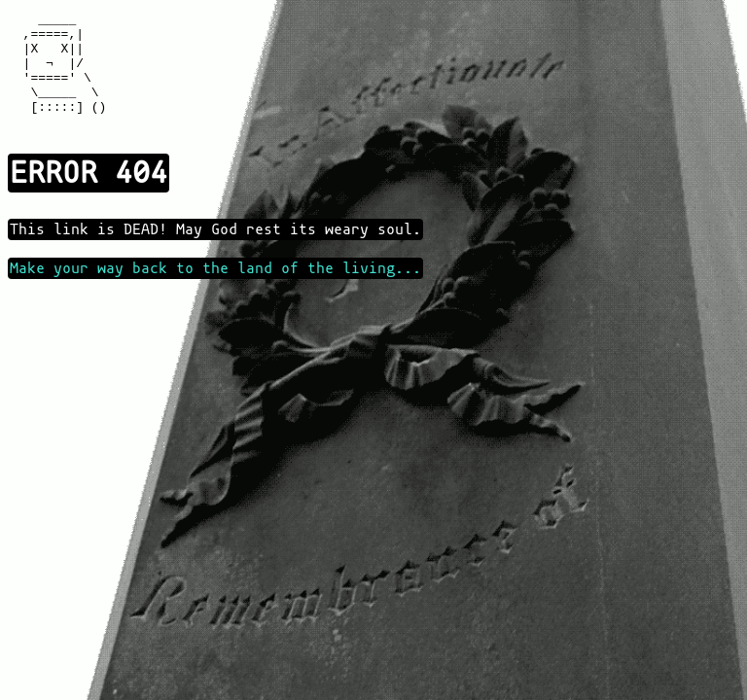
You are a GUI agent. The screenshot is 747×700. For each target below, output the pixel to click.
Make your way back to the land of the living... (215, 292)
